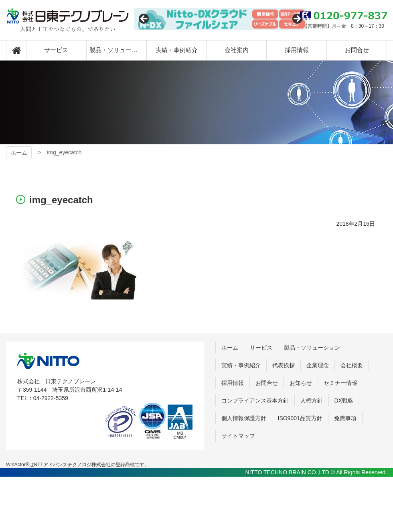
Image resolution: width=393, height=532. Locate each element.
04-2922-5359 (51, 398)
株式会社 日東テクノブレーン (48, 361)
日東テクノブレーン (68, 20)
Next (297, 19)
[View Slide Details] (221, 19)
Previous (144, 19)
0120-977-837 (343, 16)
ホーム (19, 153)
